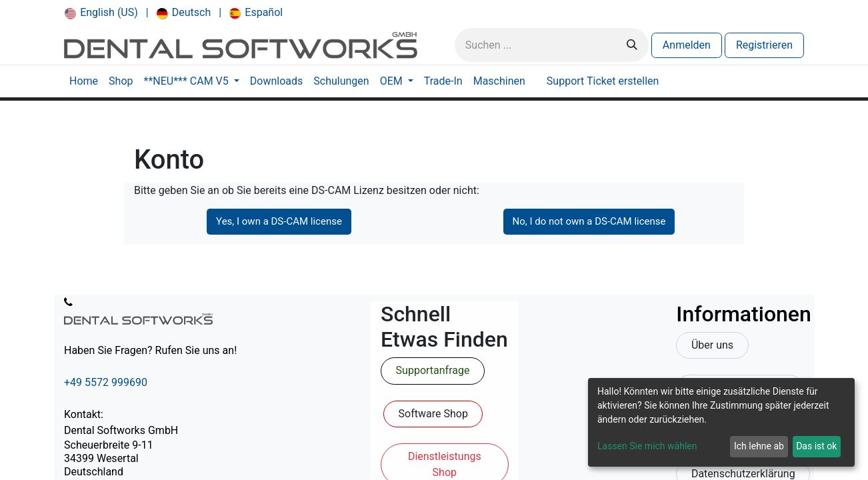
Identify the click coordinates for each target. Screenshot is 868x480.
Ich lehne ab (759, 446)
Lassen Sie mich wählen (647, 446)
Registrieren (764, 45)
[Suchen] (632, 45)
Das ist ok (816, 446)
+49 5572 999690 (106, 382)
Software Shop (433, 414)
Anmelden (687, 45)
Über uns (712, 345)
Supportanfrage (433, 370)
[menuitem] (101, 13)
